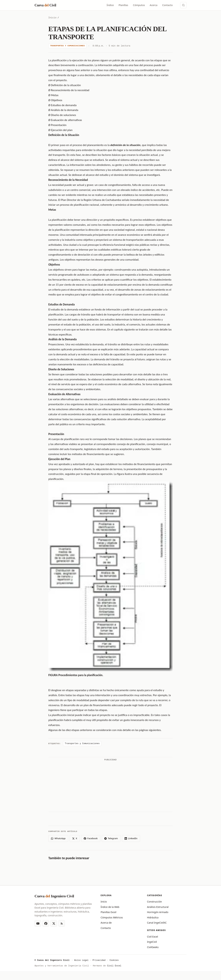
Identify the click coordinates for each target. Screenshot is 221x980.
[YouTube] (38, 923)
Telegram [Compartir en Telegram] (111, 838)
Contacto (167, 5)
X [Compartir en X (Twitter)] (75, 838)
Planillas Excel (109, 912)
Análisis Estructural (158, 907)
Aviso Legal (81, 960)
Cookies (114, 960)
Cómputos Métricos (112, 917)
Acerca (154, 5)
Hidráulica (153, 917)
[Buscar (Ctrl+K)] (183, 5)
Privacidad (99, 960)
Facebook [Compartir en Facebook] (91, 838)
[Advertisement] (110, 786)
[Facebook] (46, 923)
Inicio (52, 18)
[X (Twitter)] (54, 923)
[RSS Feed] (62, 923)
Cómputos (139, 5)
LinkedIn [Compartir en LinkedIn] (131, 838)
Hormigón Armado (158, 912)
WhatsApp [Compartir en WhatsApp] (58, 838)
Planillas (123, 5)
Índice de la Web (110, 907)
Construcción (154, 902)
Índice (110, 5)
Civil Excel (152, 937)
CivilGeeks (153, 947)
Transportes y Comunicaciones (68, 46)
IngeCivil (152, 942)
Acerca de (106, 923)
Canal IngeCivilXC (157, 923)
